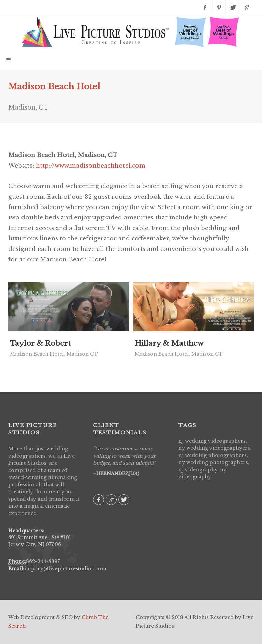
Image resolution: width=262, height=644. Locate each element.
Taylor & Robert (40, 343)
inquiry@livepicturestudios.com (65, 569)
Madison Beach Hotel (54, 87)
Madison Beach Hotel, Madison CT (54, 354)
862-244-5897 (43, 561)
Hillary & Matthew (169, 343)
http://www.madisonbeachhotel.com (91, 166)
